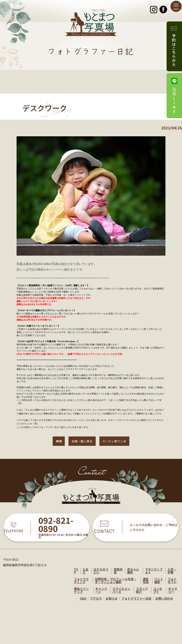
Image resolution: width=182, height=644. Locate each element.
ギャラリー (173, 594)
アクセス (96, 602)
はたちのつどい (101, 574)
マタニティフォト (154, 574)
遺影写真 (146, 584)
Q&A (83, 602)
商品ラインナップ (81, 594)
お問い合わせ (164, 602)
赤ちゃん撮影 (133, 574)
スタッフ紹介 (142, 594)
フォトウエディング (81, 584)
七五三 (85, 574)
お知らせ (112, 602)
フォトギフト (172, 584)
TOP (76, 574)
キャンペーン (101, 594)
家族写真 (118, 574)
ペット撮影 (159, 584)
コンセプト (158, 594)
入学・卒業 (172, 574)
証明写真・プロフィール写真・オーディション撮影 (116, 584)
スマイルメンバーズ (121, 594)
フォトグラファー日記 (136, 602)
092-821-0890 (56, 528)
